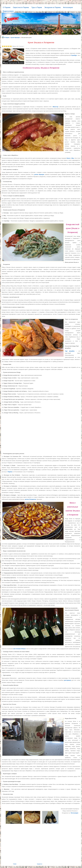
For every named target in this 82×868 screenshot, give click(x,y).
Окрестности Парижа (21, 7)
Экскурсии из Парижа (52, 7)
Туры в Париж (37, 7)
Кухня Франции (15, 38)
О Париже (7, 7)
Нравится (40, 864)
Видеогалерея (8, 11)
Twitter (15, 864)
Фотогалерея (68, 7)
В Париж (7, 38)
